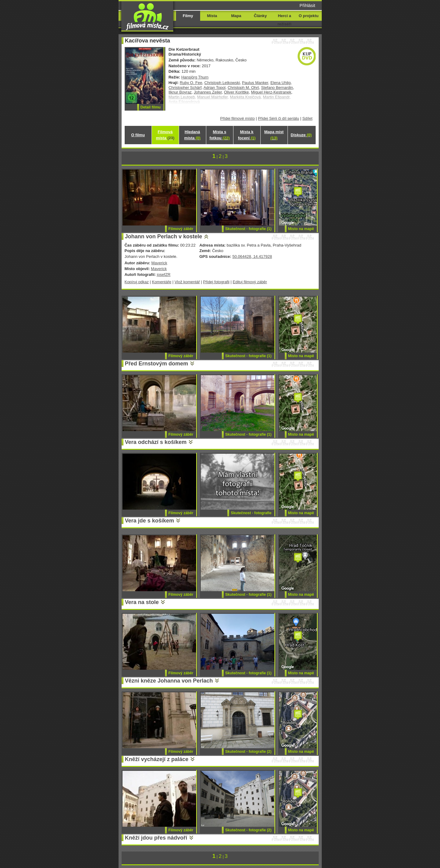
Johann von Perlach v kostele (164, 236)
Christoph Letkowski (222, 83)
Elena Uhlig (280, 83)
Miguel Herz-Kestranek (271, 92)
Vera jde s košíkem (150, 521)
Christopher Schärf (185, 88)
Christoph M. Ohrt (243, 88)
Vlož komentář (187, 282)
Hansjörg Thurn (195, 77)
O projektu (309, 16)
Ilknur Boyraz (180, 92)
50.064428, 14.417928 (252, 256)
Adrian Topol (215, 88)
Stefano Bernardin (277, 88)
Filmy (188, 16)
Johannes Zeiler (208, 92)
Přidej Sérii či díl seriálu (279, 118)
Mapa (236, 16)
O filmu (138, 135)
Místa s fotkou (219, 135)
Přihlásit (307, 5)
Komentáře (161, 282)
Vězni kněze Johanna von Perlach (169, 681)
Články (260, 16)
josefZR (164, 275)
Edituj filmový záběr (250, 282)
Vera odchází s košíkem (156, 442)
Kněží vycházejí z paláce (157, 759)
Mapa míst (274, 135)
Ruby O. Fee (191, 83)
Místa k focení (247, 135)
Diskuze (301, 135)
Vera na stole (142, 602)
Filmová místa (165, 135)
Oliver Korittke (236, 92)
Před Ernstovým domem (157, 364)
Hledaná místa (192, 135)
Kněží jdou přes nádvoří (156, 838)
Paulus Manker (255, 83)
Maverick (159, 263)
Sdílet (307, 118)
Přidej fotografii (216, 282)
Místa (212, 16)
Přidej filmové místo (238, 118)
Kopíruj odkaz (137, 282)
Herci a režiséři (284, 20)
